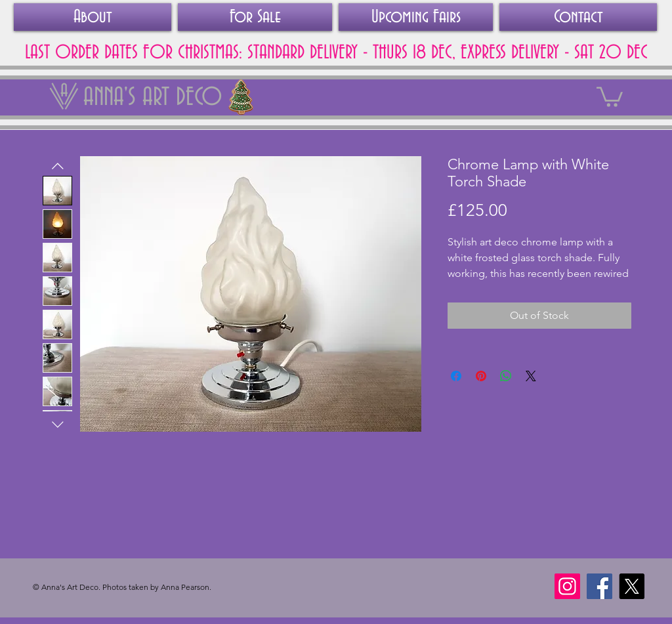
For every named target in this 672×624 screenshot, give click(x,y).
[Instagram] (567, 586)
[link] (610, 96)
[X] (632, 586)
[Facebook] (599, 586)
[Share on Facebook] (456, 376)
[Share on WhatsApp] (506, 376)
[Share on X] (531, 376)
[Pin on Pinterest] (481, 376)
